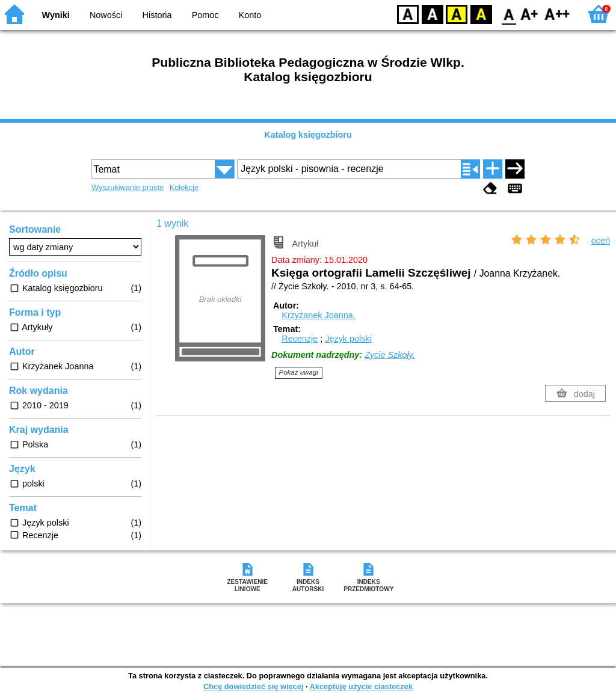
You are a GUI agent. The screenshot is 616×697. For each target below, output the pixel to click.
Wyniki (56, 15)
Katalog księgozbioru (308, 135)
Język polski (348, 339)
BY (481, 14)
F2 (557, 14)
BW (433, 14)
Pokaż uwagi (299, 372)
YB (456, 14)
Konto (250, 15)
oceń (601, 241)
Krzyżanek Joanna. (318, 315)
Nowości (106, 15)
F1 (530, 14)
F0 (509, 14)
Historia (157, 15)
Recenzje (300, 339)
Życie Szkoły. (390, 355)
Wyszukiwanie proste (128, 187)
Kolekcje (184, 187)
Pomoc (205, 15)
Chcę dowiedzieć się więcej (253, 686)
